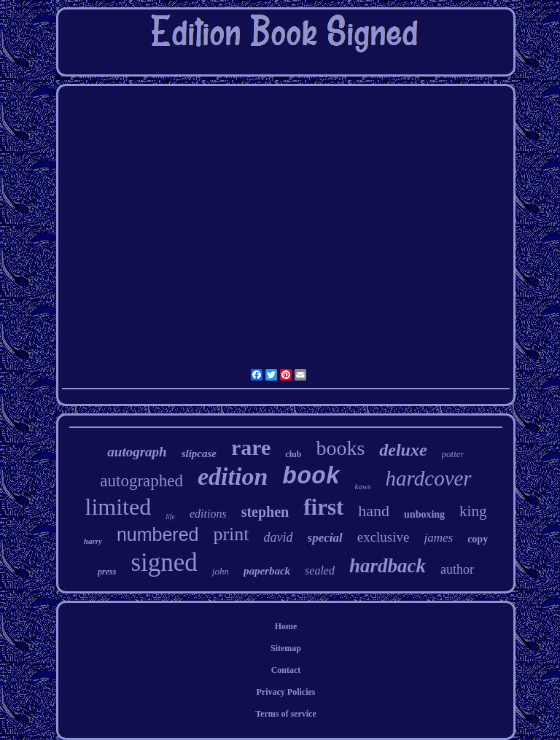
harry (93, 541)
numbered (158, 534)
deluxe (403, 450)
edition (233, 476)
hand (374, 511)
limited (118, 507)
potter (453, 454)
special (325, 538)
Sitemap (286, 648)
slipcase (199, 453)
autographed (141, 481)
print (231, 534)
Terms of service (286, 714)
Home (286, 626)
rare (251, 447)
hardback (388, 566)
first (323, 507)
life (170, 517)
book (311, 477)
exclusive (384, 537)
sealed (320, 570)
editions (208, 514)
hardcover (429, 478)
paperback (267, 571)
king (473, 511)
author (457, 569)
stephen (265, 512)
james (438, 538)
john (221, 571)
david (279, 537)
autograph (137, 452)
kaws (363, 486)
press (107, 572)
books (340, 448)
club (293, 454)
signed (164, 562)
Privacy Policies (285, 692)
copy (478, 539)
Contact (286, 670)
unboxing (424, 514)
